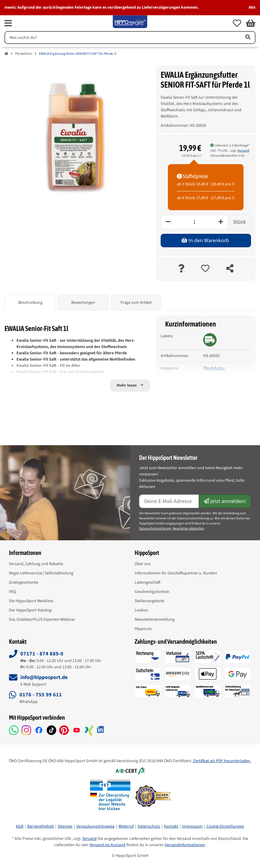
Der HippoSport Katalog (30, 610)
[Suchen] (122, 38)
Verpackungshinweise (95, 826)
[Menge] (194, 222)
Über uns (143, 564)
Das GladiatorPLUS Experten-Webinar (42, 620)
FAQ (12, 592)
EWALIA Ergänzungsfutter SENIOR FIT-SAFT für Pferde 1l (78, 54)
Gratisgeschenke (24, 582)
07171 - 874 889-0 (42, 654)
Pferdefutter (24, 54)
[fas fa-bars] (8, 23)
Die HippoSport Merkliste (31, 601)
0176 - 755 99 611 (41, 695)
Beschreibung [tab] (30, 303)
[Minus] (168, 222)
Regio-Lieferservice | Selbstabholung (41, 573)
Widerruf (126, 826)
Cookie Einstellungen (225, 826)
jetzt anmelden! (225, 501)
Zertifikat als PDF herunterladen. (222, 761)
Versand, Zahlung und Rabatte (36, 564)
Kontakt (171, 826)
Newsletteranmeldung (155, 620)
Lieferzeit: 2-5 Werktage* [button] (230, 145)
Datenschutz (149, 826)
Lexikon (142, 610)
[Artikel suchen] (247, 38)
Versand (243, 151)
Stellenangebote (149, 601)
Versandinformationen (185, 845)
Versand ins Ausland (107, 845)
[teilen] (230, 269)
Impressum (192, 826)
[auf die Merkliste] (205, 269)
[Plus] (221, 222)
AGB (20, 826)
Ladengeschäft (148, 582)
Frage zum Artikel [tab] (136, 303)
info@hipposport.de (44, 677)
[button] (237, 23)
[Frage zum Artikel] (181, 269)
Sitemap (65, 826)
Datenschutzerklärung (155, 528)
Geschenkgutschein (152, 592)
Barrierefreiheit (41, 826)
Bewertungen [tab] (83, 303)
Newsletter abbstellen (188, 528)
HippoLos (143, 629)
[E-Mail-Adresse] (169, 501)
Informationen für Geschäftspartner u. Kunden (176, 573)
